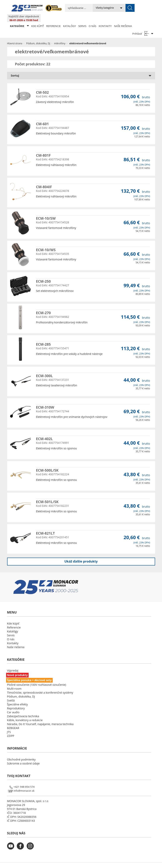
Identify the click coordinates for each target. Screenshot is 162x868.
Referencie (53, 18)
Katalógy (70, 18)
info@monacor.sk (24, 783)
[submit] (114, 8)
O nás (93, 18)
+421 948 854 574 (24, 779)
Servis (82, 18)
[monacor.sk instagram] (31, 841)
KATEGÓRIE (20, 18)
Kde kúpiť (37, 18)
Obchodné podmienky (21, 752)
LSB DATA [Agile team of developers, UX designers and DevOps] (117, 861)
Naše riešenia (123, 18)
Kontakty (105, 18)
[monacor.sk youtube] (12, 841)
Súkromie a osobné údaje (23, 756)
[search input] (71, 8)
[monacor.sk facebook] (21, 841)
